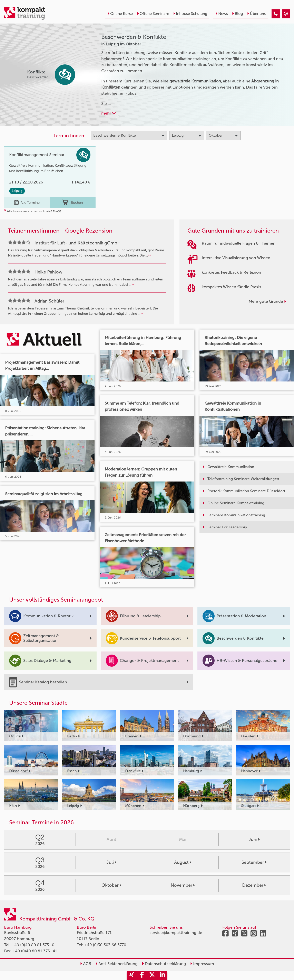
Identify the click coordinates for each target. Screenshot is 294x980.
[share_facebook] (142, 975)
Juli (111, 862)
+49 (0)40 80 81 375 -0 (33, 945)
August (183, 862)
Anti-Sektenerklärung (116, 964)
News (222, 14)
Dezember (254, 885)
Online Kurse (120, 14)
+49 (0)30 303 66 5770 (105, 945)
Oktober (111, 885)
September (254, 862)
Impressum (202, 964)
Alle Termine (27, 203)
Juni (254, 839)
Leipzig (17, 191)
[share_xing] (132, 975)
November (183, 885)
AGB (86, 964)
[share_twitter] (152, 975)
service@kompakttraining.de (176, 933)
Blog (237, 14)
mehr (108, 113)
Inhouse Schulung (190, 14)
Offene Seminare (153, 14)
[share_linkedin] (162, 975)
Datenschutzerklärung (164, 964)
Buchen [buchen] (73, 203)
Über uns (256, 14)
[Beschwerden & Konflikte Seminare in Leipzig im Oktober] (276, 14)
